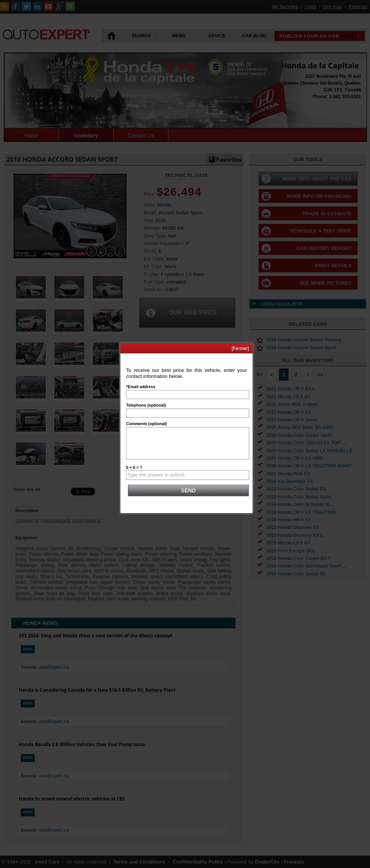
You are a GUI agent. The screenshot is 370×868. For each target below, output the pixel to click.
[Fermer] (240, 348)
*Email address (141, 387)
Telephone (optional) (146, 405)
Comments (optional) (146, 424)
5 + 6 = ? (134, 467)
